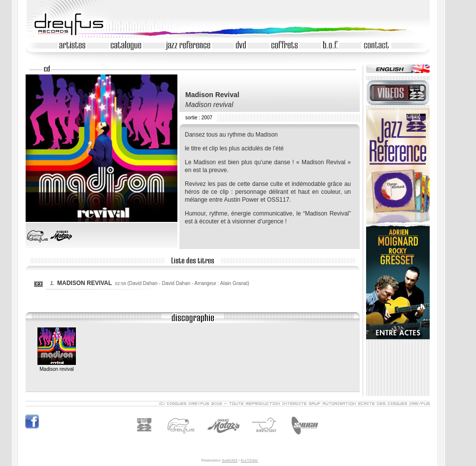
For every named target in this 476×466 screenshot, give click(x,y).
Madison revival (57, 366)
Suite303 (230, 460)
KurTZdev (249, 460)
